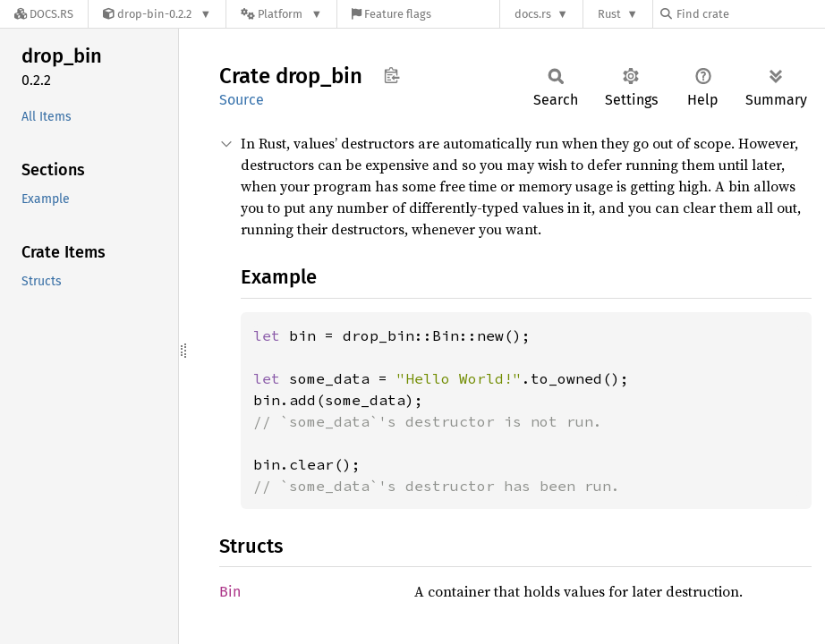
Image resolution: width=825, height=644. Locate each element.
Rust (609, 14)
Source (242, 100)
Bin (230, 592)
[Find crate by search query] (750, 14)
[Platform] (281, 14)
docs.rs (533, 14)
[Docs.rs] (44, 14)
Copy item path (391, 75)
